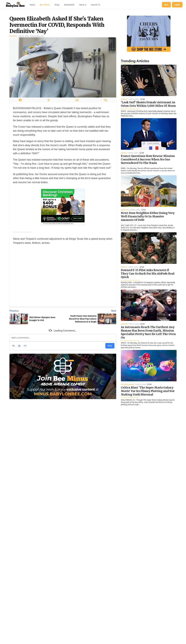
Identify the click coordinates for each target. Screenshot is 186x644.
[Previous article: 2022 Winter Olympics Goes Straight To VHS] (36, 347)
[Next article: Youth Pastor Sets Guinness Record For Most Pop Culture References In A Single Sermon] (90, 347)
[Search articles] (96, 5)
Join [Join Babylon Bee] (166, 5)
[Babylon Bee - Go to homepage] (15, 5)
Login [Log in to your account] (177, 5)
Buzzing (13, 72)
